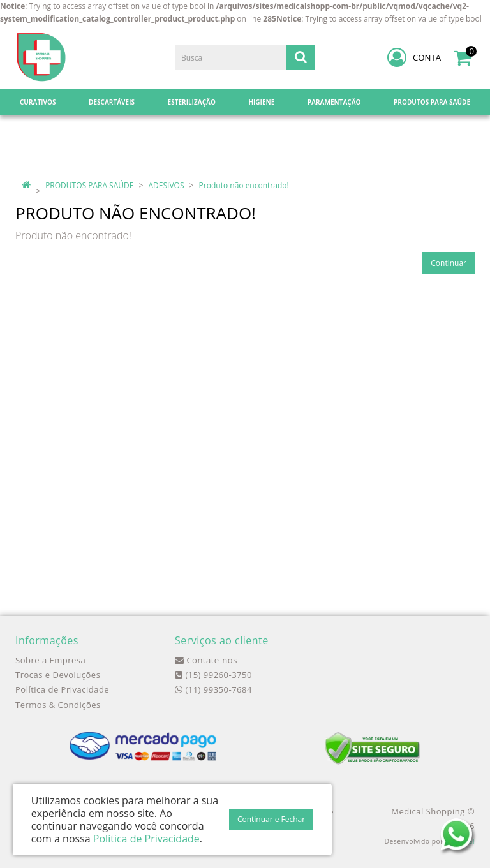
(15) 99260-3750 (213, 675)
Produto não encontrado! (244, 185)
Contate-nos (206, 660)
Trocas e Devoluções (58, 675)
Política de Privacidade (62, 689)
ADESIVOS (167, 185)
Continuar (449, 263)
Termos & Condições (58, 705)
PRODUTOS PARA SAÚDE (89, 185)
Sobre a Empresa (50, 660)
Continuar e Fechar (271, 819)
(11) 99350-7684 (213, 689)
